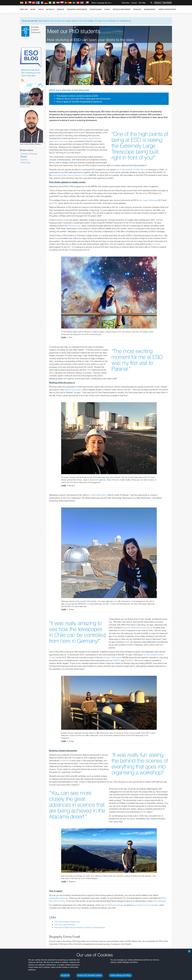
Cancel (41, 426)
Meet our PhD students (74, 31)
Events (107, 9)
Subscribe (126, 3)
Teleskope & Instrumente (77, 9)
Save (28, 426)
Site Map (142, 3)
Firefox (30, 384)
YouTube (25, 330)
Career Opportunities (167, 9)
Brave (29, 377)
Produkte (137, 9)
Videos (41, 9)
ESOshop (60, 9)
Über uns (24, 9)
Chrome (30, 380)
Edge (29, 382)
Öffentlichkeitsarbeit (122, 9)
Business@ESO (150, 9)
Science (158, 3)
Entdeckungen (96, 9)
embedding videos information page (43, 335)
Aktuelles (50, 9)
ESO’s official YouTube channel (82, 330)
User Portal (167, 3)
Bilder (33, 9)
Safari (29, 387)
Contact (134, 3)
